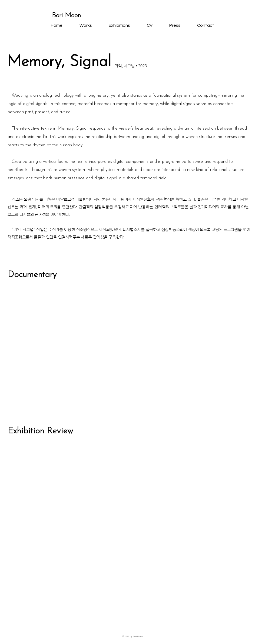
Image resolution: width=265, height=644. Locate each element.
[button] (86, 25)
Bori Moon (66, 16)
